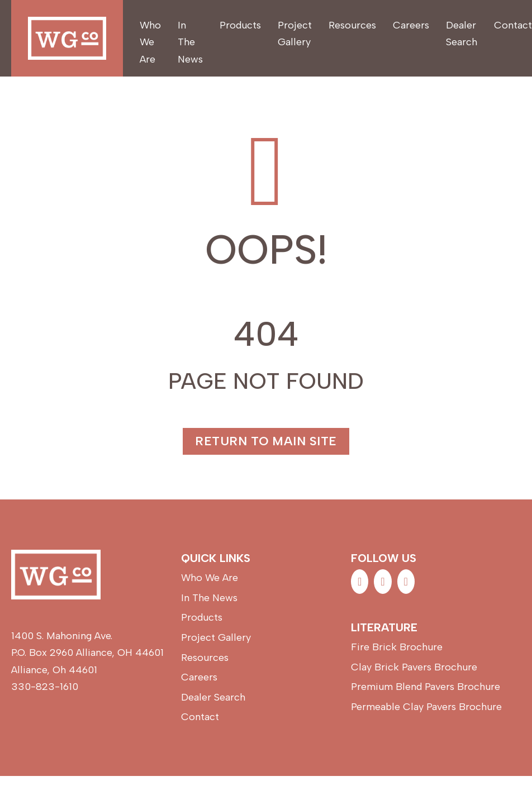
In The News (190, 42)
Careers (411, 25)
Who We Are (150, 42)
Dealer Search (462, 34)
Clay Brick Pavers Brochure (414, 667)
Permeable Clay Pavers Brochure (426, 707)
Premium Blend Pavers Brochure (426, 687)
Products (240, 25)
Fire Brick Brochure (397, 647)
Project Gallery (295, 34)
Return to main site (266, 441)
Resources (352, 25)
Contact (513, 25)
